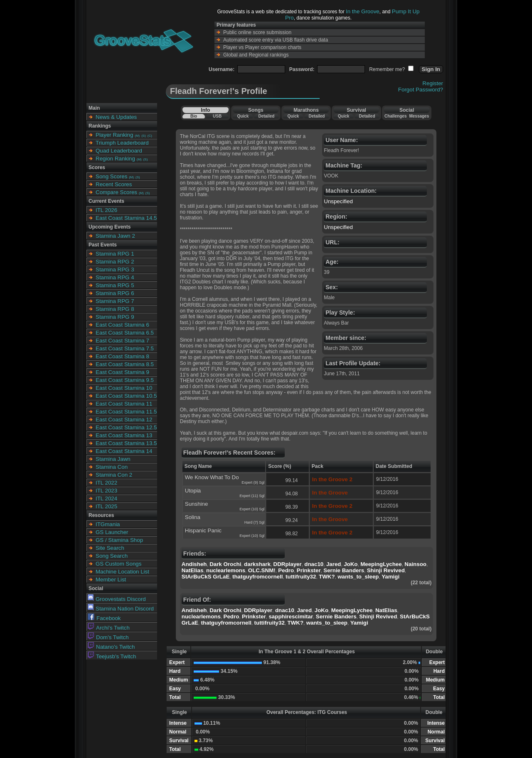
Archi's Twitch (109, 628)
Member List (111, 580)
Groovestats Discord (117, 599)
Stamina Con (112, 467)
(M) (137, 136)
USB (217, 116)
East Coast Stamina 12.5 (126, 427)
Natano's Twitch (111, 647)
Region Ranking (115, 159)
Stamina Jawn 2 (115, 236)
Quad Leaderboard (119, 151)
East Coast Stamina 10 (124, 388)
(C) (150, 136)
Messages (419, 116)
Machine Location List (122, 572)
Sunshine (197, 504)
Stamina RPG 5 (115, 285)
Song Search (112, 556)
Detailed (266, 116)
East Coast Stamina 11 (124, 404)
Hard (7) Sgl (255, 522)
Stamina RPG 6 (115, 293)
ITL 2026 (106, 210)
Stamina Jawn (113, 459)
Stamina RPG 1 (115, 254)
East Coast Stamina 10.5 (126, 396)
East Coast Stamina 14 (124, 451)
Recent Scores (114, 184)
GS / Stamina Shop (119, 540)
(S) (144, 136)
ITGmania (108, 524)
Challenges (395, 116)
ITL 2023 (106, 491)
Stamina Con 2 (114, 475)
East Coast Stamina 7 (122, 341)
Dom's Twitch (108, 637)
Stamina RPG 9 (115, 317)
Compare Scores (116, 192)
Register (433, 83)
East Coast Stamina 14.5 (126, 218)
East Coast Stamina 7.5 (125, 348)
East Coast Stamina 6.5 (125, 333)
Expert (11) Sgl (252, 496)
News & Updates (116, 117)
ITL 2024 (106, 498)
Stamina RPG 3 (115, 269)
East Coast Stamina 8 (122, 356)
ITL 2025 (106, 506)
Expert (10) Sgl (252, 509)
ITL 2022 (106, 483)
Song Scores (111, 176)
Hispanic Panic (203, 530)
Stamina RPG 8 (115, 309)
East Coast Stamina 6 (122, 325)
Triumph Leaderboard (122, 143)
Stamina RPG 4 (115, 277)
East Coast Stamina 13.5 (126, 443)
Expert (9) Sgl (253, 482)
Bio (194, 116)
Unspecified (338, 201)
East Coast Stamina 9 (122, 372)
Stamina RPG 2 (115, 262)
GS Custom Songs (118, 564)
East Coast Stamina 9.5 (125, 380)
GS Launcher (112, 532)
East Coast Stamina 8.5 (125, 364)
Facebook (104, 618)
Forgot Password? (421, 90)
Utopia (193, 491)
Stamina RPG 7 (115, 301)
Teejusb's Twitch (112, 656)
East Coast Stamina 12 (124, 420)
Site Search (110, 548)
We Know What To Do (212, 477)
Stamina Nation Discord (121, 609)
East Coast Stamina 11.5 (126, 412)
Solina (193, 517)
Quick (243, 116)
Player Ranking (114, 135)
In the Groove (363, 11)
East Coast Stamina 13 (124, 435)
